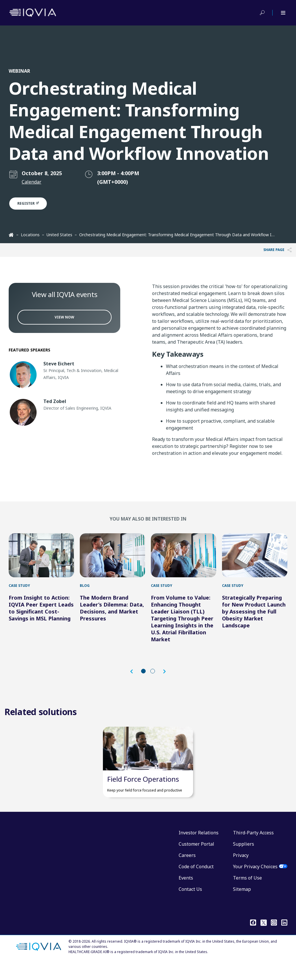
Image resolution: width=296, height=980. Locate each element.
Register (31, 203)
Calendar (32, 182)
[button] (134, 680)
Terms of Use (247, 895)
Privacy (241, 873)
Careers (187, 873)
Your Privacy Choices (255, 884)
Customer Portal (196, 862)
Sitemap (242, 907)
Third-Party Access (253, 850)
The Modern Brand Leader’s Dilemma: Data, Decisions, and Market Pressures (112, 617)
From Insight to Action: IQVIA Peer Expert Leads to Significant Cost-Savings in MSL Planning (41, 617)
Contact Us (190, 907)
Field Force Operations (143, 797)
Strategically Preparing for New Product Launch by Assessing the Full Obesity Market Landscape (254, 620)
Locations (30, 235)
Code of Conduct (196, 884)
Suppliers (244, 862)
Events (186, 895)
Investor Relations (199, 850)
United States (59, 235)
